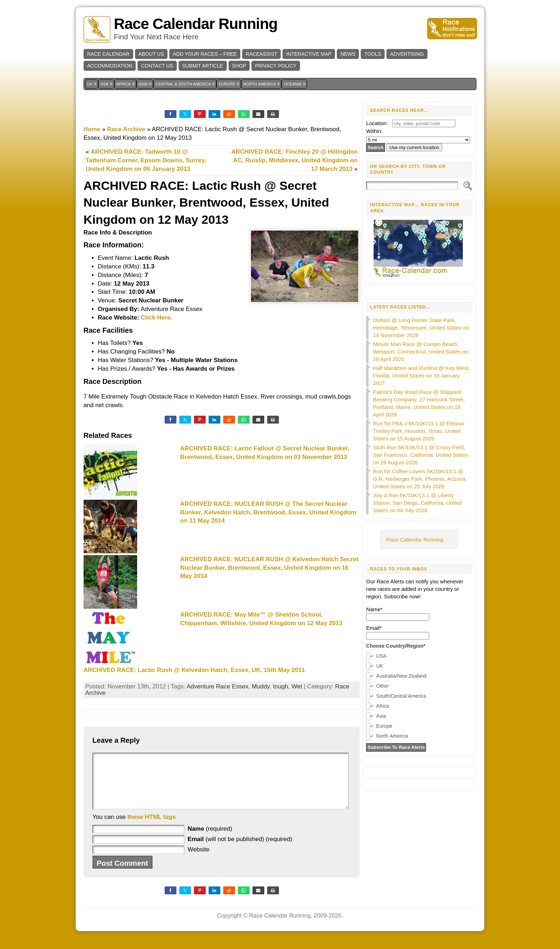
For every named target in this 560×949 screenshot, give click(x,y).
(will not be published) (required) (240, 850)
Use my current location (414, 147)
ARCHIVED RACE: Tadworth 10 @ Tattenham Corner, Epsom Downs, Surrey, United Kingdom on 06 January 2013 (146, 160)
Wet (297, 686)
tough (281, 686)
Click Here (156, 318)
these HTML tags (151, 828)
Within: (374, 131)
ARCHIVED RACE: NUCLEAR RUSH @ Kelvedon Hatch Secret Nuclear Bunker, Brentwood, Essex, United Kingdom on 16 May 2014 (269, 568)
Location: (377, 123)
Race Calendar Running (196, 24)
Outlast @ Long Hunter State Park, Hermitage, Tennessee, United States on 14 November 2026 (421, 328)
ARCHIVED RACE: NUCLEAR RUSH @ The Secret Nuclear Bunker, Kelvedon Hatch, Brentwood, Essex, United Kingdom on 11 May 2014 (268, 512)
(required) (210, 839)
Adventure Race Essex (218, 686)
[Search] (412, 186)
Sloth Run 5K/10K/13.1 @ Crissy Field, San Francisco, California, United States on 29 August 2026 (420, 455)
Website (198, 860)
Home (92, 129)
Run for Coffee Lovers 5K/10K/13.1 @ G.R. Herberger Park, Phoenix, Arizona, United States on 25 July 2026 (420, 479)
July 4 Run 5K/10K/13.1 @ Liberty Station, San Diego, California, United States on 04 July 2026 (417, 503)
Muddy (261, 686)
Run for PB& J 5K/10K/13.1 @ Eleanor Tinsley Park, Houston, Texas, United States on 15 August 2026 (419, 431)
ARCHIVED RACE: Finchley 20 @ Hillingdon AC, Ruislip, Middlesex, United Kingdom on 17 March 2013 (295, 160)
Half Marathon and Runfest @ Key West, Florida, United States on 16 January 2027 (421, 375)
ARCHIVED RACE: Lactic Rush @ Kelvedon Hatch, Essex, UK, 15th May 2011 (194, 670)
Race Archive (126, 129)
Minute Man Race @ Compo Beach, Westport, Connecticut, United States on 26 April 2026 (421, 352)
